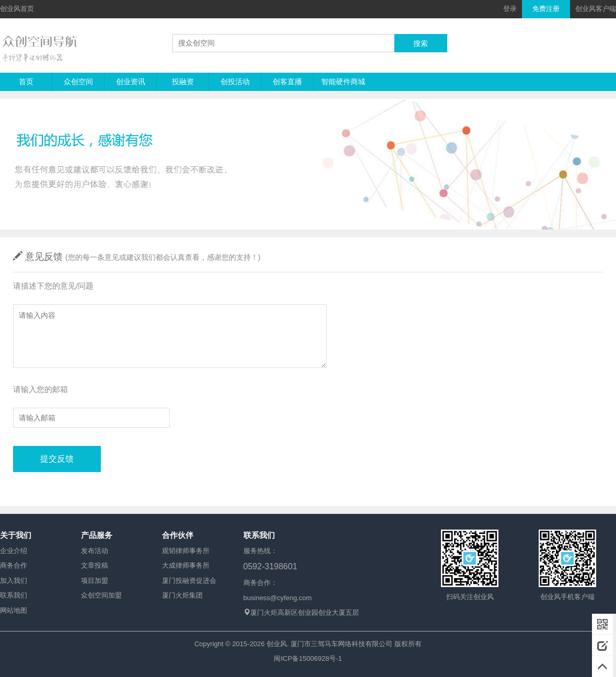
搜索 (421, 43)
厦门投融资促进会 (189, 581)
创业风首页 (17, 9)
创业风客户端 (596, 9)
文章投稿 (95, 565)
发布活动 (95, 551)
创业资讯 (131, 82)
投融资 (183, 82)
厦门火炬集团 (182, 595)
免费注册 (546, 9)
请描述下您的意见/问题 (53, 286)
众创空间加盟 (101, 595)
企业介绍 (14, 551)
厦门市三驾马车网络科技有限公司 (341, 644)
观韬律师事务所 (186, 551)
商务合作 (14, 565)
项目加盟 (95, 581)
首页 (26, 82)
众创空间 (78, 82)
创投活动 (235, 82)
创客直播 (287, 82)
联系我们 (14, 595)
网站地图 (14, 610)
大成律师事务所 (186, 565)
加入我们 (14, 581)
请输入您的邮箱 (40, 389)
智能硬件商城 (343, 82)
